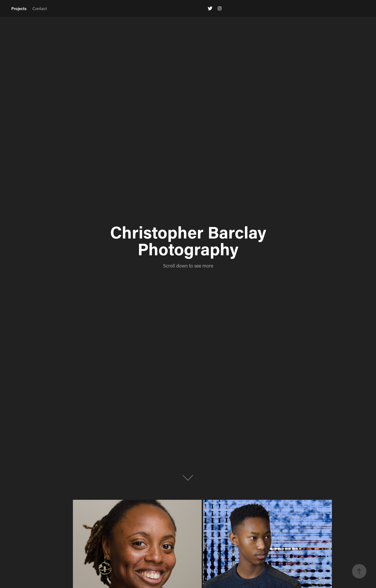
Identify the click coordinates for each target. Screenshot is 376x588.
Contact (40, 8)
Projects (19, 8)
